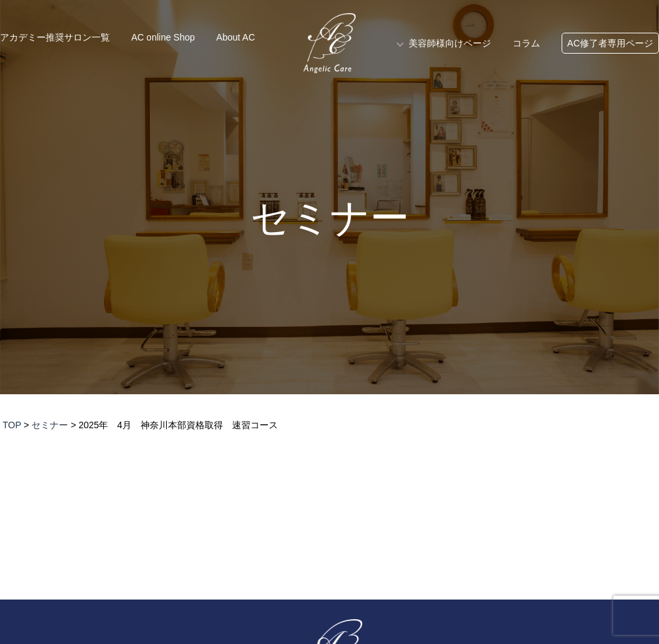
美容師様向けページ (450, 43)
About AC (236, 37)
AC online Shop (163, 37)
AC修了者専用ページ (610, 43)
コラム (526, 43)
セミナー (330, 218)
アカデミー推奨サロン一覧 (55, 37)
